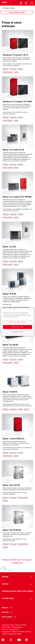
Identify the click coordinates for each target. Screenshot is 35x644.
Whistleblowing (17, 627)
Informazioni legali (8, 625)
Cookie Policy (6, 627)
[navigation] (32, 3)
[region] (17, 14)
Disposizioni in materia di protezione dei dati (16, 632)
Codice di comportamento (10, 629)
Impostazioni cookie (18, 332)
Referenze (7, 607)
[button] (6, 69)
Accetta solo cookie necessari (17, 322)
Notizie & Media (9, 617)
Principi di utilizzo (21, 625)
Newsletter (8, 612)
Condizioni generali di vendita (12, 634)
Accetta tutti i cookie (18, 327)
